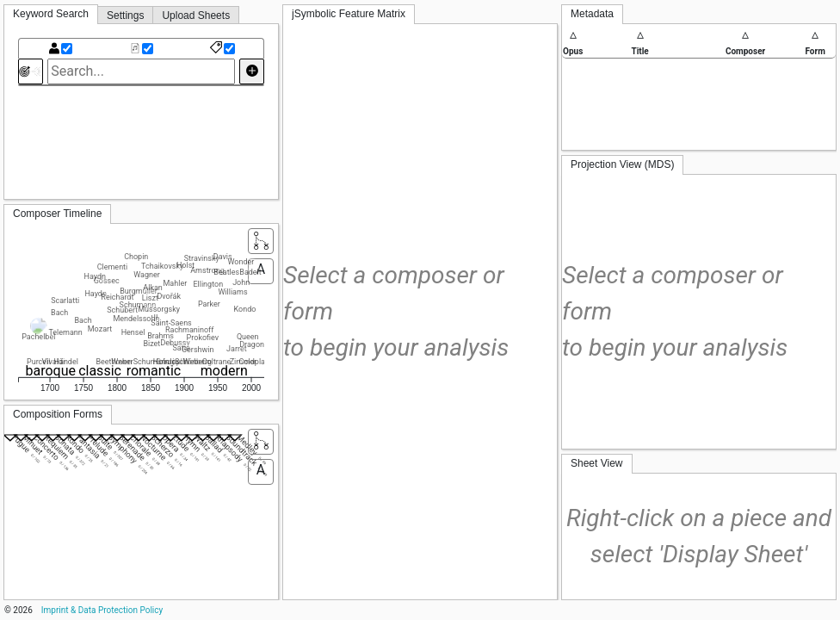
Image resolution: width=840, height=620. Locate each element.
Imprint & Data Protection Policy (102, 610)
